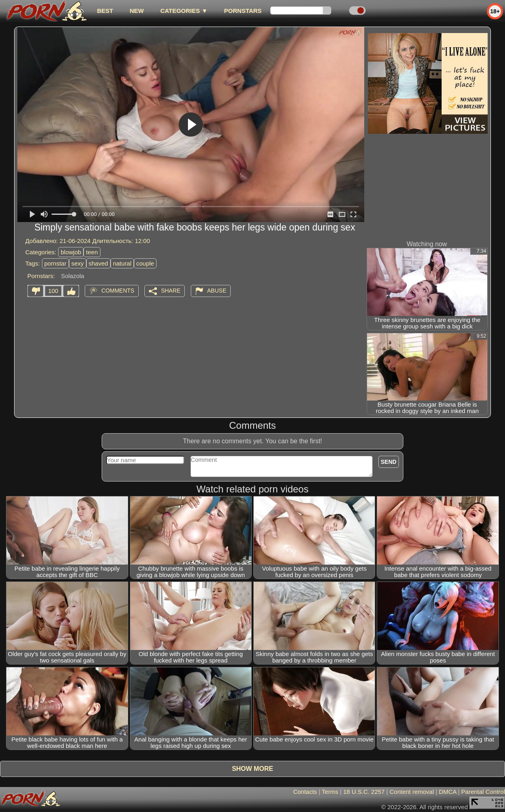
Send (389, 462)
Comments (118, 291)
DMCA (448, 792)
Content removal (412, 792)
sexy (78, 263)
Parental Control (483, 792)
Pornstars (243, 11)
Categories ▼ (184, 11)
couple (145, 263)
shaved (98, 263)
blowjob (71, 252)
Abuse (217, 291)
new (137, 11)
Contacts (305, 792)
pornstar (55, 263)
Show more (252, 769)
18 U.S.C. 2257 (364, 792)
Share (171, 291)
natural (122, 263)
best (105, 11)
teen (92, 252)
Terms (330, 792)
